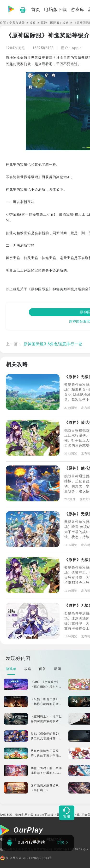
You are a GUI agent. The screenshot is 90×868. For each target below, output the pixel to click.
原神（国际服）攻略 (55, 23)
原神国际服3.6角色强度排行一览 (53, 344)
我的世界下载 (24, 815)
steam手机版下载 (48, 815)
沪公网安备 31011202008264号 (26, 858)
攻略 (33, 23)
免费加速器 (17, 23)
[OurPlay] (22, 831)
